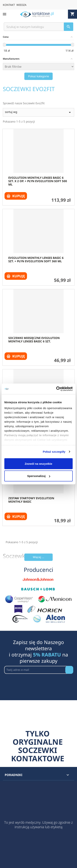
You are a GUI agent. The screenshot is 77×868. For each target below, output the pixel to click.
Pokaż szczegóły (54, 452)
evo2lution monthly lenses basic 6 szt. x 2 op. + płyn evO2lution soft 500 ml (38, 181)
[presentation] (33, 683)
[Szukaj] (38, 27)
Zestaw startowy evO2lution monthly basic (31, 500)
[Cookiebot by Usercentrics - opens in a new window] (56, 389)
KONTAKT (9, 5)
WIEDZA (21, 5)
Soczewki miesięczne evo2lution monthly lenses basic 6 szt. (34, 340)
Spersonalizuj (39, 476)
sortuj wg (38, 112)
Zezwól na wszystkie (38, 464)
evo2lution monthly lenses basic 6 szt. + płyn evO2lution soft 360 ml (36, 259)
